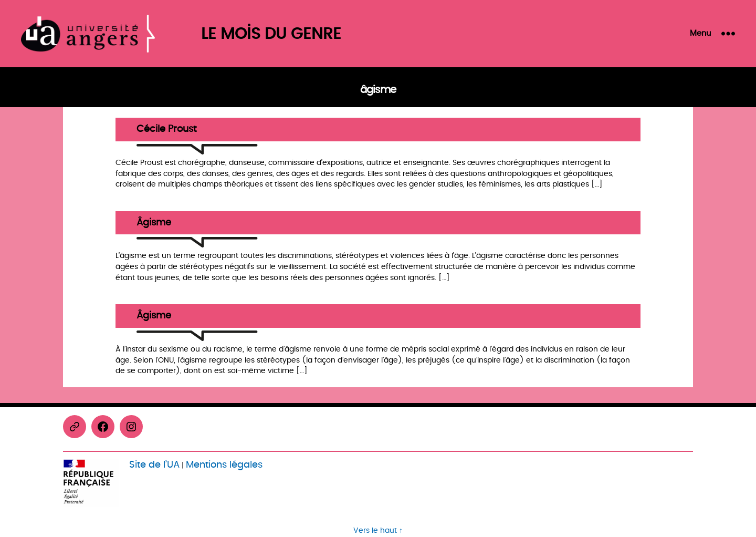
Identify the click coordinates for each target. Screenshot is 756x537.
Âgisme (154, 223)
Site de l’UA (154, 465)
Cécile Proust (166, 130)
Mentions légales (224, 465)
